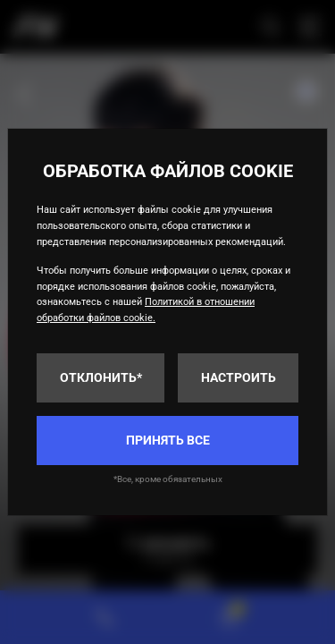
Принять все (168, 440)
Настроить (239, 377)
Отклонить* (101, 377)
